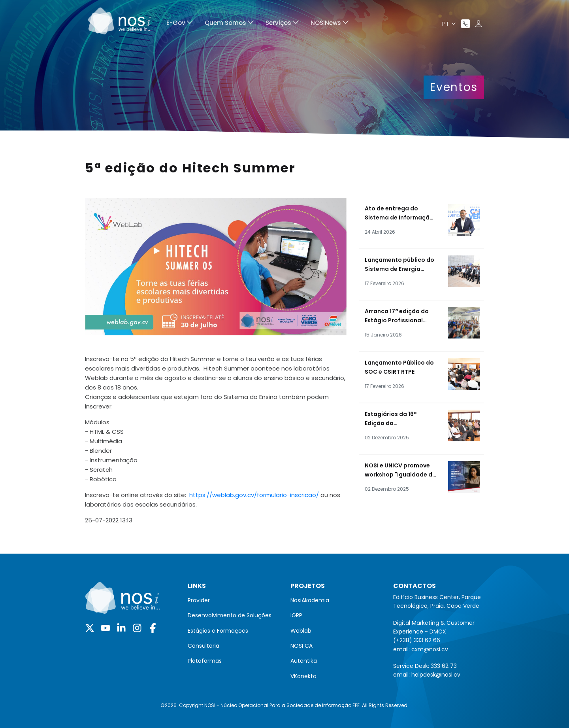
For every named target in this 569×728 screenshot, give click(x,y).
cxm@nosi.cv (430, 649)
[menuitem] (180, 24)
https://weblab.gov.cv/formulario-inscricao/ (254, 495)
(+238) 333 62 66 (417, 640)
